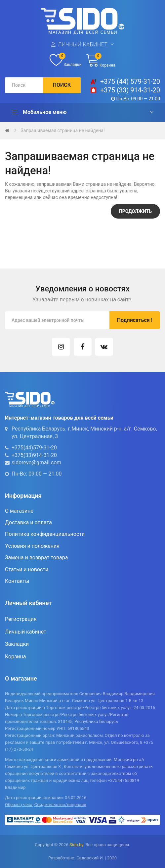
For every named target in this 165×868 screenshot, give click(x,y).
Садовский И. (90, 858)
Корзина (15, 657)
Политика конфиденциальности (45, 534)
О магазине (19, 511)
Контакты (17, 581)
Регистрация (21, 619)
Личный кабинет (83, 45)
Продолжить (135, 211)
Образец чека (19, 805)
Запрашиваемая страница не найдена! (62, 130)
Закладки (17, 644)
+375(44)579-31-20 (34, 448)
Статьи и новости (27, 569)
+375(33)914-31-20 (34, 455)
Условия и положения (32, 546)
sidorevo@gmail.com (36, 462)
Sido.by (76, 845)
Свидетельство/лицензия (60, 805)
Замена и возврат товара (36, 558)
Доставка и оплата (28, 522)
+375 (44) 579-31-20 (130, 81)
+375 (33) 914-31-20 (130, 90)
